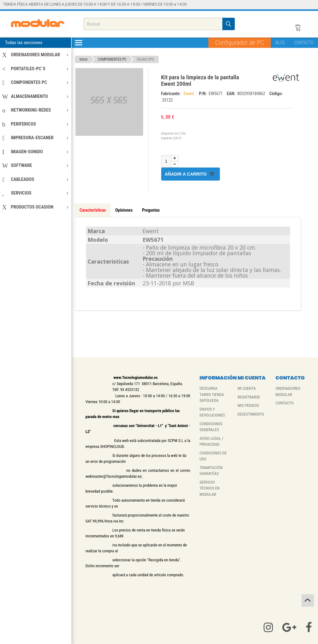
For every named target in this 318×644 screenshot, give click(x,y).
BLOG (280, 43)
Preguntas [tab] (151, 210)
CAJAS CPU (145, 59)
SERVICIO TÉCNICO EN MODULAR (210, 488)
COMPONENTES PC (35, 82)
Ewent (190, 94)
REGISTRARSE (249, 397)
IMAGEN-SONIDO (35, 152)
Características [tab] (93, 210)
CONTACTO (304, 43)
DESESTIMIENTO (251, 414)
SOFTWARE (35, 165)
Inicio (84, 59)
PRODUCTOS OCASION (35, 207)
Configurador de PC (240, 43)
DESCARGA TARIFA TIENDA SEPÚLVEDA (212, 394)
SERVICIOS (35, 193)
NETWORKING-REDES (35, 110)
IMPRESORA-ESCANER (35, 138)
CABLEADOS (35, 179)
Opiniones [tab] (124, 210)
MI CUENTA (247, 388)
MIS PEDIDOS (248, 405)
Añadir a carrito (190, 174)
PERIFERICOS (35, 124)
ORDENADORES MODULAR (35, 55)
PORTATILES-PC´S (35, 69)
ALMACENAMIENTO (35, 96)
